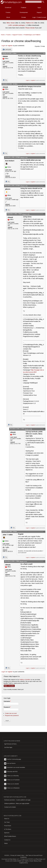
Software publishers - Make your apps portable (17, 804)
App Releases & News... (11, 744)
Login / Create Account (39, 17)
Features (24, 8)
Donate (24, 17)
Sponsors (7, 833)
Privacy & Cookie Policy (17, 855)
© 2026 (7, 855)
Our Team (7, 822)
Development (24, 12)
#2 (44, 84)
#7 (44, 532)
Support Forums (17, 35)
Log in (3, 46)
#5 (44, 214)
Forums (8, 12)
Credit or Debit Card (18, 861)
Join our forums (10, 763)
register (10, 46)
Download (8, 8)
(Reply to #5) (28, 429)
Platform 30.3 (30, 23)
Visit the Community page (13, 759)
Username (7, 701)
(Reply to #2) (24, 158)
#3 (44, 157)
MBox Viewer (11, 23)
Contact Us (7, 840)
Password (7, 707)
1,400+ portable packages (16, 25)
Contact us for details (10, 807)
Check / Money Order (35, 861)
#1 (44, 53)
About (8, 17)
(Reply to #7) (23, 562)
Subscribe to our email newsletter (15, 768)
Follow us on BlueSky (11, 776)
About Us (7, 819)
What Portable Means (10, 836)
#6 (44, 429)
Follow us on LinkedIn (12, 784)
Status (6, 843)
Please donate (30, 28)
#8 (44, 561)
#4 (44, 185)
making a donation (25, 680)
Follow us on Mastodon (12, 788)
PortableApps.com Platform (32, 35)
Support (39, 12)
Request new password (12, 715)
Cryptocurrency (23, 863)
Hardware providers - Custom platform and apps (17, 800)
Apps (39, 8)
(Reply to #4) (26, 214)
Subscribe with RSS (11, 772)
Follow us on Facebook (12, 780)
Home (3, 35)
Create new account (11, 713)
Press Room (8, 826)
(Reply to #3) (24, 186)
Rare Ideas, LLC (14, 859)
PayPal (27, 861)
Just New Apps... (9, 747)
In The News (8, 829)
